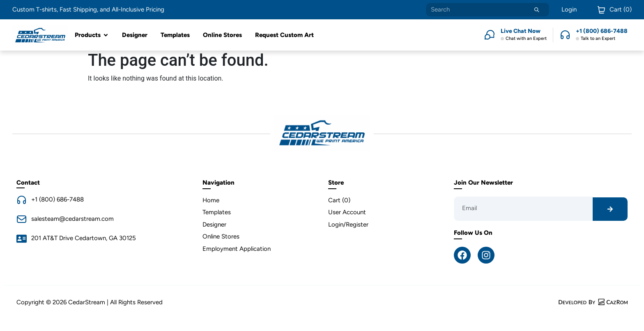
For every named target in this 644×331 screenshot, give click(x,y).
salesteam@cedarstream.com (72, 219)
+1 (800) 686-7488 (57, 199)
